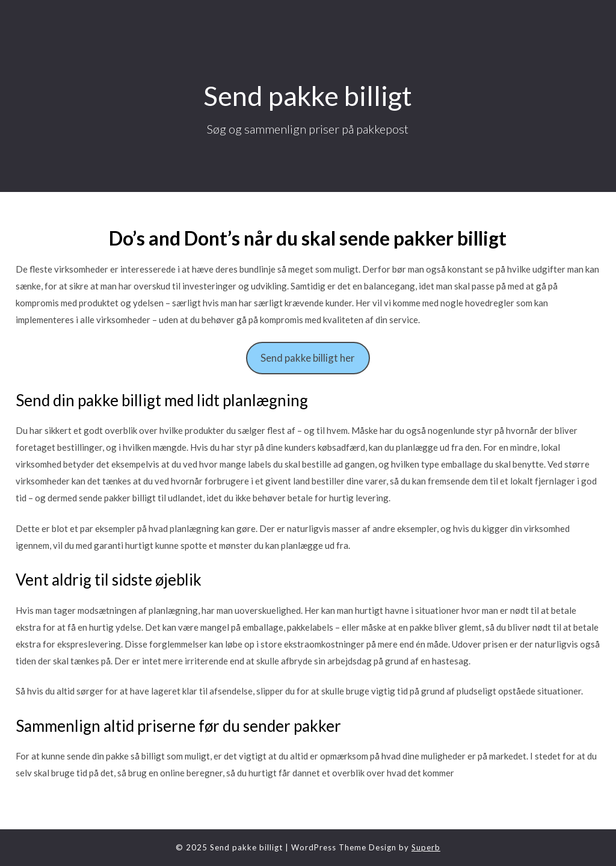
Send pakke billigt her (308, 358)
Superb (426, 847)
